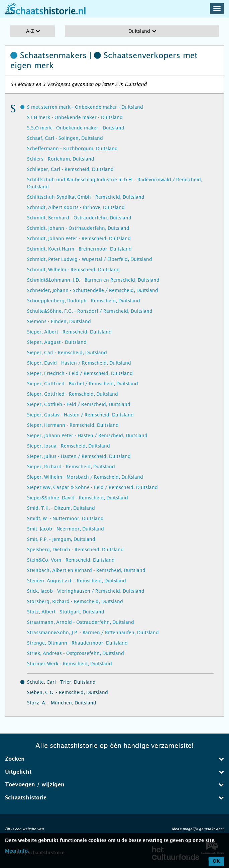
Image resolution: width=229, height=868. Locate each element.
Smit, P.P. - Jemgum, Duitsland (61, 539)
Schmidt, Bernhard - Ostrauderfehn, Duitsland (79, 218)
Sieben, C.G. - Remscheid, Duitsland (68, 692)
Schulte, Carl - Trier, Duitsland (61, 682)
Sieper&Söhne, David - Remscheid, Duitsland (78, 498)
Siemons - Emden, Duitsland (59, 321)
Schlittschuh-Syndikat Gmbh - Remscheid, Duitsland (86, 197)
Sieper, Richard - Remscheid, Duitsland (71, 467)
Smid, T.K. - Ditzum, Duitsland (61, 508)
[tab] (114, 759)
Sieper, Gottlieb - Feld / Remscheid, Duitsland (79, 404)
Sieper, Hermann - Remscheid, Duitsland (73, 425)
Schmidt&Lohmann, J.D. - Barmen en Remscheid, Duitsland (93, 280)
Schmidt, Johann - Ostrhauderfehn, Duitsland (78, 228)
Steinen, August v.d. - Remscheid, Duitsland (77, 581)
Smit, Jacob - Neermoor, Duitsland (66, 529)
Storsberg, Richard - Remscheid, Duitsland (75, 601)
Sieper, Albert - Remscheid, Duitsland (69, 332)
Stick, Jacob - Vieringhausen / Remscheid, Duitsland (86, 591)
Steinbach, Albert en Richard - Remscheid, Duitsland (86, 570)
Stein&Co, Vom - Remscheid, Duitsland (71, 560)
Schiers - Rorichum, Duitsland (61, 159)
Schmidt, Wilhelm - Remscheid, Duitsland (73, 270)
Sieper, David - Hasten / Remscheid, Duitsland (79, 363)
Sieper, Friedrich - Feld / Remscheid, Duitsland (80, 373)
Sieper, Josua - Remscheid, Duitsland (69, 446)
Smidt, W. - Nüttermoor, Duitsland (65, 518)
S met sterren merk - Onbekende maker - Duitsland (85, 107)
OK (216, 861)
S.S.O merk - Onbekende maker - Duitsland (76, 128)
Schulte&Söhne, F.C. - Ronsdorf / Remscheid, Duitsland (90, 311)
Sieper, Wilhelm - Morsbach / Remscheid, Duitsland (85, 477)
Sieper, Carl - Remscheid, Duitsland (67, 353)
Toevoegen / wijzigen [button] (114, 785)
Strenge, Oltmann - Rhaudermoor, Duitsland (77, 643)
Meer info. (17, 851)
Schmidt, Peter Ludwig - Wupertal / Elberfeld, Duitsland (90, 259)
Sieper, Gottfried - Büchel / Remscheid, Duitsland (83, 384)
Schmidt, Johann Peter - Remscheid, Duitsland (79, 238)
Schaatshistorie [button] (114, 798)
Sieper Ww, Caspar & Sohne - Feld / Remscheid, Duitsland (92, 487)
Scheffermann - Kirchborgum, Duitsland (72, 149)
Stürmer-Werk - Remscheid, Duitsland (70, 664)
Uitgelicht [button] (114, 772)
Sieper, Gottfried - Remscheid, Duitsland (73, 394)
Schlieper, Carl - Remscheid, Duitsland (70, 169)
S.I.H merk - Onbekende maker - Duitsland (75, 117)
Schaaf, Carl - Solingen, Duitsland (65, 138)
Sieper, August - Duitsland (57, 342)
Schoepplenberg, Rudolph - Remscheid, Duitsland (84, 301)
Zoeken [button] (114, 759)
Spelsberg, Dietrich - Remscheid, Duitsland (75, 550)
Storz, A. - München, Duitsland (62, 703)
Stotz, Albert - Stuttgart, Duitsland (66, 612)
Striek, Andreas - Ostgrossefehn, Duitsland (76, 653)
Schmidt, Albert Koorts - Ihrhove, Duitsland (76, 207)
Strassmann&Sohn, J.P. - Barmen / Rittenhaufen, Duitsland (93, 633)
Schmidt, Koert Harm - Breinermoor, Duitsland (79, 249)
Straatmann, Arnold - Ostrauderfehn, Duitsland (81, 622)
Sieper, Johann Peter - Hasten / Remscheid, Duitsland (87, 436)
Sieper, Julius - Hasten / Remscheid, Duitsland (79, 456)
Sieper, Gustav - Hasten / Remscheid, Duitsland (80, 415)
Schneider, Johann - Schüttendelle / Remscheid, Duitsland (93, 290)
